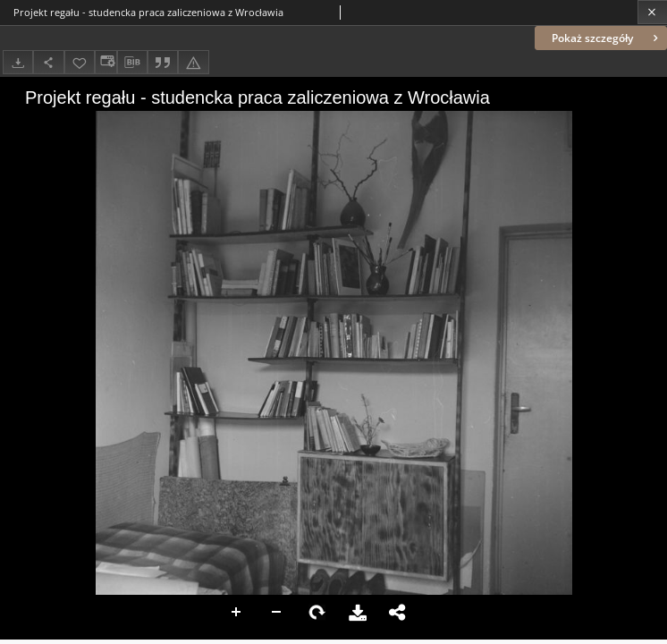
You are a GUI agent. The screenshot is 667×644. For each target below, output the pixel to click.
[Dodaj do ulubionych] (80, 62)
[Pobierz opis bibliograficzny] (132, 63)
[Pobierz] (18, 62)
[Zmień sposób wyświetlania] (106, 62)
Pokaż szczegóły (607, 38)
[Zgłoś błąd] (193, 62)
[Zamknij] (652, 12)
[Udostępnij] (48, 62)
